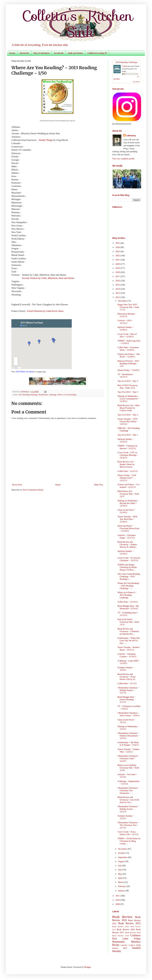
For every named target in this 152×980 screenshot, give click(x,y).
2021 (118, 260)
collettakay (25, 392)
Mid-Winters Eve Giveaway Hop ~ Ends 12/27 (128, 494)
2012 (118, 297)
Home (12, 53)
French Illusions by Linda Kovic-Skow (45, 311)
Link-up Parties (75, 53)
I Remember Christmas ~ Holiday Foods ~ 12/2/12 (128, 809)
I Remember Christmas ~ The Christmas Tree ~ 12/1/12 (128, 825)
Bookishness (43, 395)
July (120, 866)
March (121, 882)
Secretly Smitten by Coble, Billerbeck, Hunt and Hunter (48, 278)
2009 (118, 904)
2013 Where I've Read (25, 372)
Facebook (59, 53)
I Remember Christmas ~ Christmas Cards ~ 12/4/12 (128, 758)
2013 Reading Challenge (28, 395)
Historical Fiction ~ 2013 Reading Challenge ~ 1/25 (128, 363)
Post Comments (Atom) (33, 490)
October (122, 853)
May (120, 874)
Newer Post (17, 485)
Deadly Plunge (46, 140)
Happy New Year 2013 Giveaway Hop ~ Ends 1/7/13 (128, 307)
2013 (118, 293)
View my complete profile (123, 159)
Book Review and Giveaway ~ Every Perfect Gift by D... (127, 677)
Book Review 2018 (133, 933)
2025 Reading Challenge (126, 62)
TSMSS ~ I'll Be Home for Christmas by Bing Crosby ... (129, 841)
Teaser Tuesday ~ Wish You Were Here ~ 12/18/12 (127, 519)
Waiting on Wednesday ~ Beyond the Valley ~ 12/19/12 (128, 503)
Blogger (88, 967)
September (123, 857)
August (121, 861)
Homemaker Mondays (126, 942)
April (121, 878)
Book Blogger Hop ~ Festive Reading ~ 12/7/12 (127, 700)
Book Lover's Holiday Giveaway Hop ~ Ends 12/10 (128, 768)
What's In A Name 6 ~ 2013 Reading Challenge (127, 595)
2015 (118, 285)
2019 (118, 268)
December (123, 301)
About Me (24, 53)
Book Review (122, 917)
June (120, 870)
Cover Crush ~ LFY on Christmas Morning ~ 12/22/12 (128, 455)
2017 (118, 276)
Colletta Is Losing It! (97, 53)
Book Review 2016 (126, 929)
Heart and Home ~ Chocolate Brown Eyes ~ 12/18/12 (128, 528)
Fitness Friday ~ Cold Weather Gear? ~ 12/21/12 (127, 478)
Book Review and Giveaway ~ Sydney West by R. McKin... (127, 544)
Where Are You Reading (67, 395)
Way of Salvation (41, 53)
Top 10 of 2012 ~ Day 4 (128, 381)
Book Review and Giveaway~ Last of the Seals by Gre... (128, 800)
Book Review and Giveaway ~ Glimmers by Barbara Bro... (128, 631)
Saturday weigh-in (128, 945)
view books (136, 82)
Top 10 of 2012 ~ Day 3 (128, 392)
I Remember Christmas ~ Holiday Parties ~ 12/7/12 (128, 690)
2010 (118, 900)
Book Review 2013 (121, 927)
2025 (118, 243)
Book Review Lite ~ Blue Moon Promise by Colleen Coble (129, 408)
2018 (118, 272)
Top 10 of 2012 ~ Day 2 (128, 415)
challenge (53, 395)
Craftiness (135, 935)
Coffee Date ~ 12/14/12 (128, 602)
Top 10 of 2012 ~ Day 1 (128, 435)
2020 (118, 264)
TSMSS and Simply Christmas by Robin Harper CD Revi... (127, 567)
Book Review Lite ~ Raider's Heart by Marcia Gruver (126, 464)
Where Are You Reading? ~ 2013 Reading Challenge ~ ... (128, 586)
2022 (118, 256)
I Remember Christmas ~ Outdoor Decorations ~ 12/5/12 (128, 736)
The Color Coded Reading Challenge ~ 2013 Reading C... (129, 576)
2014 (118, 289)
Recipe (116, 945)
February (122, 886)
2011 (118, 896)
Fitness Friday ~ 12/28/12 (129, 370)
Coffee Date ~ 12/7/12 (127, 683)
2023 (118, 251)
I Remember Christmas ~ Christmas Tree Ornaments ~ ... (128, 790)
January (122, 891)
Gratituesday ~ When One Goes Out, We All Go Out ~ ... (129, 641)
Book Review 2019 (121, 936)
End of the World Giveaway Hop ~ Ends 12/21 (128, 622)
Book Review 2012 (129, 923)
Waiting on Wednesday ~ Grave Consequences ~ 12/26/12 (128, 399)
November (123, 849)
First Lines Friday (126, 939)
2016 (118, 281)
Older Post (98, 485)
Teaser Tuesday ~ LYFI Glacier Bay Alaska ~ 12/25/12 (128, 421)
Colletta (125, 66)
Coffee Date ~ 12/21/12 (128, 471)
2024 (118, 247)
